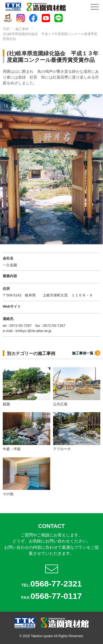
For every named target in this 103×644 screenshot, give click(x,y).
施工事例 (22, 29)
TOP (6, 29)
